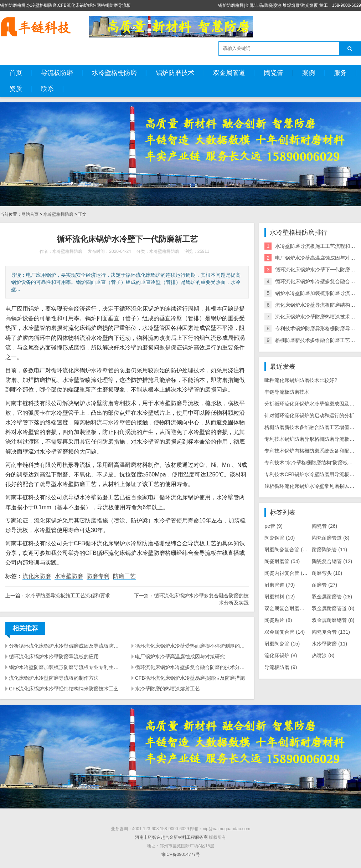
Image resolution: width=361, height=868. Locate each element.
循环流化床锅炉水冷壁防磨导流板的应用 (54, 657)
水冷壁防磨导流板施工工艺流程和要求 (68, 596)
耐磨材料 (280, 597)
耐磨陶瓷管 (329, 550)
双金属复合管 (285, 632)
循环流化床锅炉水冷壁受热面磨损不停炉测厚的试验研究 (192, 646)
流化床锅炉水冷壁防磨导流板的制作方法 (54, 678)
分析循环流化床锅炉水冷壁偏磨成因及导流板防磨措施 (66, 646)
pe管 (274, 526)
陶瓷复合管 (331, 632)
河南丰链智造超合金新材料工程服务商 (171, 837)
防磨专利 (98, 576)
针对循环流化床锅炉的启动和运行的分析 (309, 415)
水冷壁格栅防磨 (114, 73)
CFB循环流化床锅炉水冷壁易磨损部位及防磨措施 (190, 678)
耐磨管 (324, 585)
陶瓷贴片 (278, 620)
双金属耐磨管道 (333, 608)
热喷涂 (323, 655)
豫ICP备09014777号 (180, 854)
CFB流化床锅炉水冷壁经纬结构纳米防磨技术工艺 (64, 689)
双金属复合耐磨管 (288, 608)
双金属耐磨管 (332, 597)
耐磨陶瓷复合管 (287, 550)
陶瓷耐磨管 (282, 561)
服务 (340, 73)
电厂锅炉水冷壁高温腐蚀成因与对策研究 (180, 657)
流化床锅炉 (281, 655)
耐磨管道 (280, 585)
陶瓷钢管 (280, 538)
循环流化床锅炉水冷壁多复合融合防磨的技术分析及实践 (192, 667)
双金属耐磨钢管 (333, 620)
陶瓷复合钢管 (332, 561)
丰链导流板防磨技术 (287, 392)
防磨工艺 (124, 576)
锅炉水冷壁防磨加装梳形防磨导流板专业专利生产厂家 (66, 667)
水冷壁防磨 (69, 576)
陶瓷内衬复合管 (287, 573)
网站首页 (30, 214)
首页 (16, 73)
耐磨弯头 (327, 573)
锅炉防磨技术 (175, 73)
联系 (47, 89)
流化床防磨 (37, 576)
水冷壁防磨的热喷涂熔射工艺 (167, 689)
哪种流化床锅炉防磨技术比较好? (301, 380)
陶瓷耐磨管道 (331, 538)
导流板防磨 (57, 73)
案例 (309, 73)
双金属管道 (229, 73)
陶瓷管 (274, 73)
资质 (16, 89)
